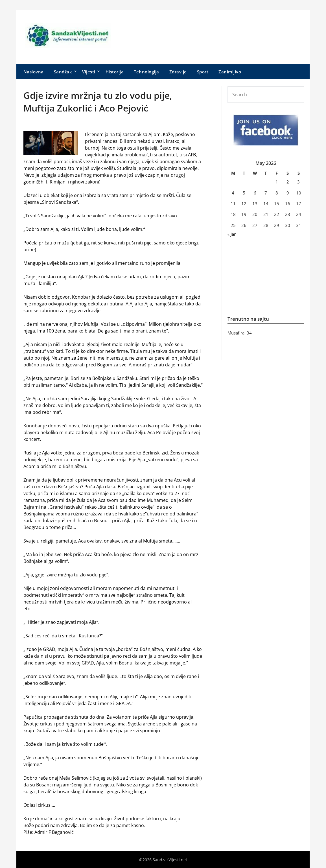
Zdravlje (178, 72)
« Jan (232, 234)
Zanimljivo (230, 72)
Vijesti (89, 72)
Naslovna (34, 72)
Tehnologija (146, 72)
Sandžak (63, 72)
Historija (115, 72)
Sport (203, 72)
